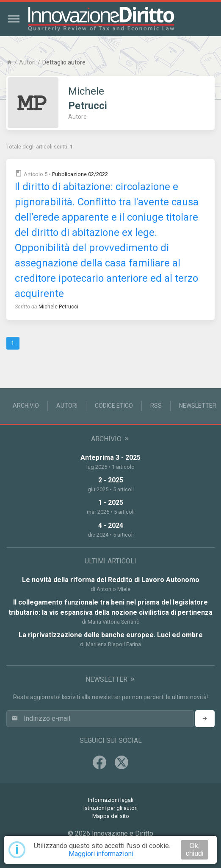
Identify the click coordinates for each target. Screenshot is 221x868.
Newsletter (198, 406)
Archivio (26, 406)
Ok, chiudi (195, 850)
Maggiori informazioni (101, 854)
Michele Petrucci (58, 307)
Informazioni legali (111, 800)
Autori (27, 62)
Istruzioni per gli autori (110, 808)
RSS (156, 406)
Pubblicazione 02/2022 (80, 174)
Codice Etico (114, 406)
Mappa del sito (111, 816)
